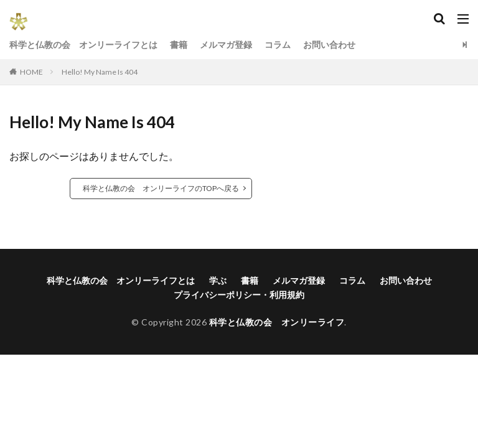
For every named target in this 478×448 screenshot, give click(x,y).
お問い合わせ (329, 44)
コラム (278, 44)
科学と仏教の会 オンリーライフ (277, 322)
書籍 (179, 44)
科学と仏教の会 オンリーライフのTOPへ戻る (161, 188)
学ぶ (218, 280)
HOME (31, 72)
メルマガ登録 (226, 44)
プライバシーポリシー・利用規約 (239, 295)
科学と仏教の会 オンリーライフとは (83, 44)
